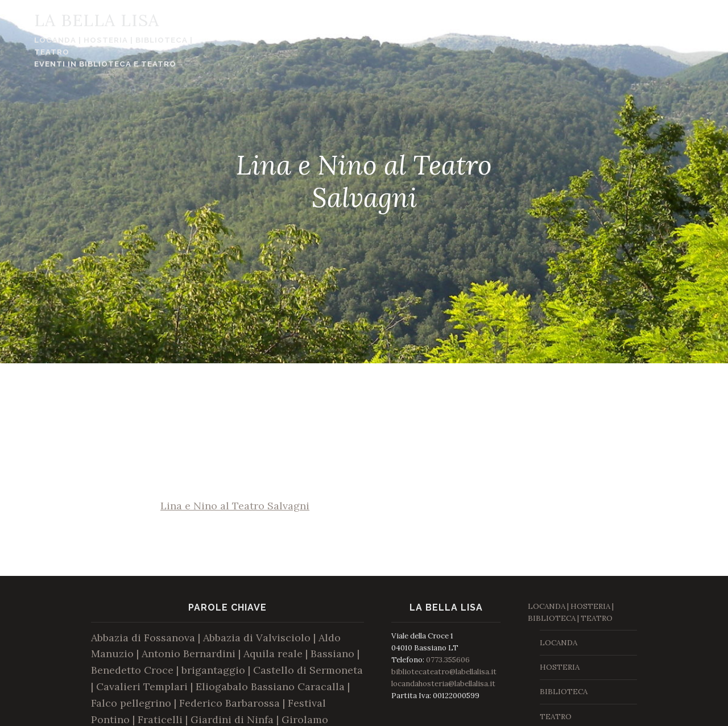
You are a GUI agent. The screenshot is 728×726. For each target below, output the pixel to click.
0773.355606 (448, 660)
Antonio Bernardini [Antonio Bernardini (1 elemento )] (189, 654)
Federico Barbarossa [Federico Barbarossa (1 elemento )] (229, 703)
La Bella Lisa (77, 20)
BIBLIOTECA (564, 692)
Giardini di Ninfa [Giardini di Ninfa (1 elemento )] (232, 719)
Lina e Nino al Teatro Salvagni (235, 506)
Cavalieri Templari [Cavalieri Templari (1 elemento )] (142, 686)
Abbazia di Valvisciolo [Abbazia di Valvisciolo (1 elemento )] (257, 638)
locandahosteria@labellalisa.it (443, 684)
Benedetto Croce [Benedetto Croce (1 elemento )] (132, 670)
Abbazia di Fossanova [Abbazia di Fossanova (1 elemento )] (143, 638)
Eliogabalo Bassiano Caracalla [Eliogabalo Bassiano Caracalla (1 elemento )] (270, 686)
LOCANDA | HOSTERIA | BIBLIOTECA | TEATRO (94, 46)
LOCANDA (559, 643)
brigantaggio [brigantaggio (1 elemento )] (213, 670)
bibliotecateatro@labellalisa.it (444, 672)
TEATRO (556, 717)
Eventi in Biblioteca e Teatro (86, 64)
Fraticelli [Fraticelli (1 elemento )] (160, 719)
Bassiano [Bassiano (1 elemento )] (332, 654)
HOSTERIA (560, 667)
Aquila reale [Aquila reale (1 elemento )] (273, 654)
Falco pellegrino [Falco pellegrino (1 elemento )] (131, 703)
